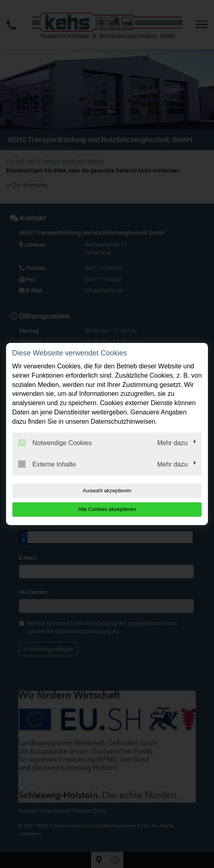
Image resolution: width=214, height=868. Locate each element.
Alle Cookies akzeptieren (107, 509)
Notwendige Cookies (55, 443)
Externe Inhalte (47, 464)
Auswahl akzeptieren (107, 491)
